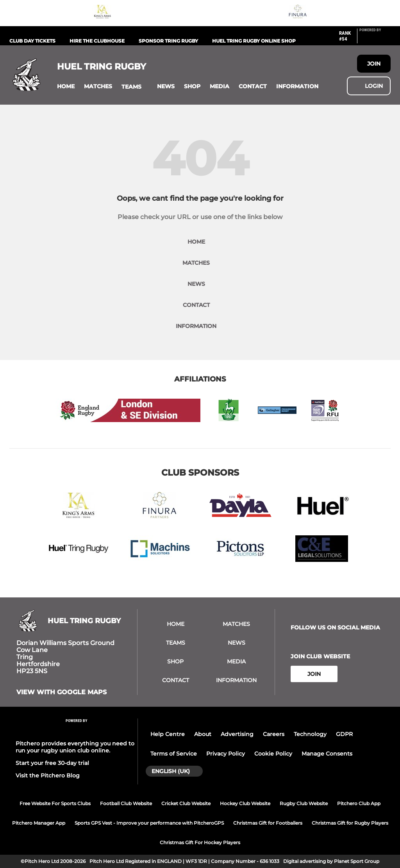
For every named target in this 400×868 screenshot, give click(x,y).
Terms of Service (174, 754)
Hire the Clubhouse (97, 41)
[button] (66, 86)
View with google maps (62, 692)
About (203, 734)
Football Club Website (126, 803)
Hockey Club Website (245, 803)
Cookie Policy (273, 754)
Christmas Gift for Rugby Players (350, 823)
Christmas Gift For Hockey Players (200, 842)
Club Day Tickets (32, 41)
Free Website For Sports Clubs (55, 803)
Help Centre (168, 734)
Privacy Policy (226, 754)
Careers (274, 734)
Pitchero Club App (359, 803)
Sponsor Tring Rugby (168, 41)
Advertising (237, 734)
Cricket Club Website (186, 803)
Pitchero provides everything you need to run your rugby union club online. (75, 747)
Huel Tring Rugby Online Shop (254, 41)
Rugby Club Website (304, 803)
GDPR (344, 734)
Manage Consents (327, 754)
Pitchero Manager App (39, 823)
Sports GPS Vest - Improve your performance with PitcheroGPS (149, 823)
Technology (310, 734)
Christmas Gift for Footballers (268, 823)
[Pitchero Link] (375, 39)
